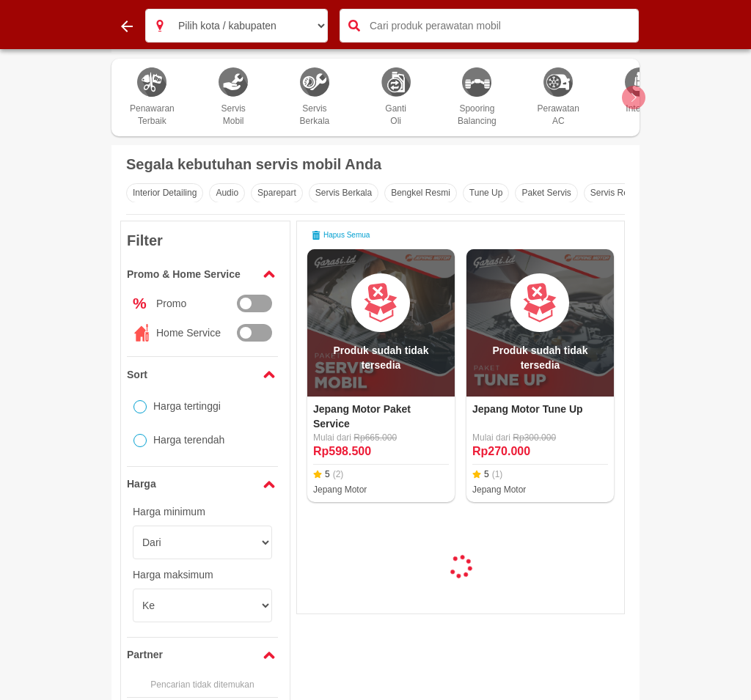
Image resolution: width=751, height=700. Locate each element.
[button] (160, 26)
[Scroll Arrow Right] (634, 97)
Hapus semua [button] (341, 235)
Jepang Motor (340, 490)
